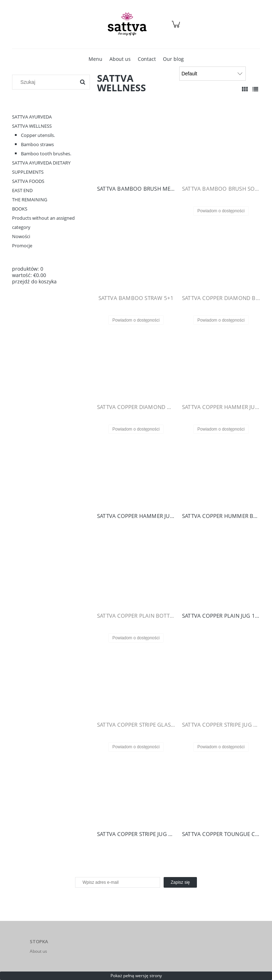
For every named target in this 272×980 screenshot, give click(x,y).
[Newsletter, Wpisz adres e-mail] (118, 882)
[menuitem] (95, 59)
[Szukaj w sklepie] (46, 82)
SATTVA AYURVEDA (32, 117)
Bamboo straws (37, 144)
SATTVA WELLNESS (32, 126)
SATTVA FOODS (28, 181)
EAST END (22, 190)
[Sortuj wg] (212, 74)
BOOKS (20, 209)
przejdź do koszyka (34, 281)
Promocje (22, 246)
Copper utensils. (38, 135)
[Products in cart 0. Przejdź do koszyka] (177, 28)
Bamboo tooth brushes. (46, 154)
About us (38, 951)
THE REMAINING (30, 200)
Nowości (21, 236)
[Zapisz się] (180, 882)
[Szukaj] (83, 82)
